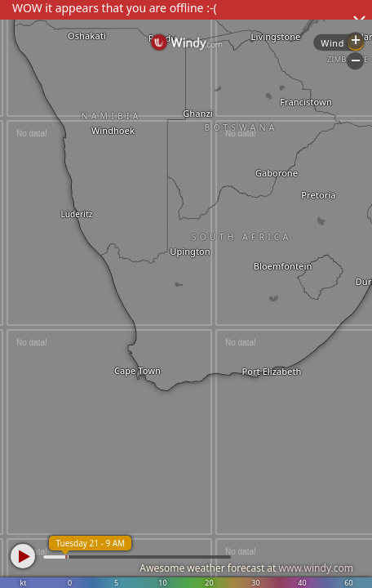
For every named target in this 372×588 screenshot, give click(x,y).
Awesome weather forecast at (246, 568)
